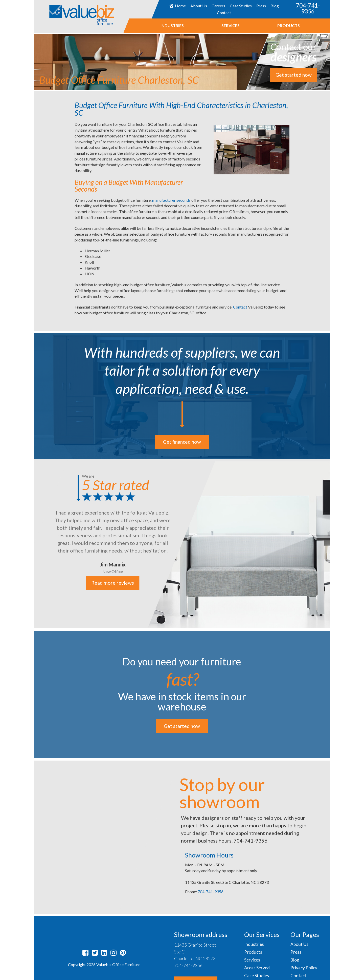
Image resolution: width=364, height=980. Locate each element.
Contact (224, 13)
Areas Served (257, 968)
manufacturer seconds (171, 200)
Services (230, 25)
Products (288, 25)
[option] (182, 543)
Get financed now (182, 442)
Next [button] (334, 544)
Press (261, 6)
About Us (199, 6)
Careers (218, 6)
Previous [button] (30, 544)
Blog (275, 6)
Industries (172, 25)
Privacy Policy (304, 968)
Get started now (293, 75)
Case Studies (241, 6)
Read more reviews (113, 583)
